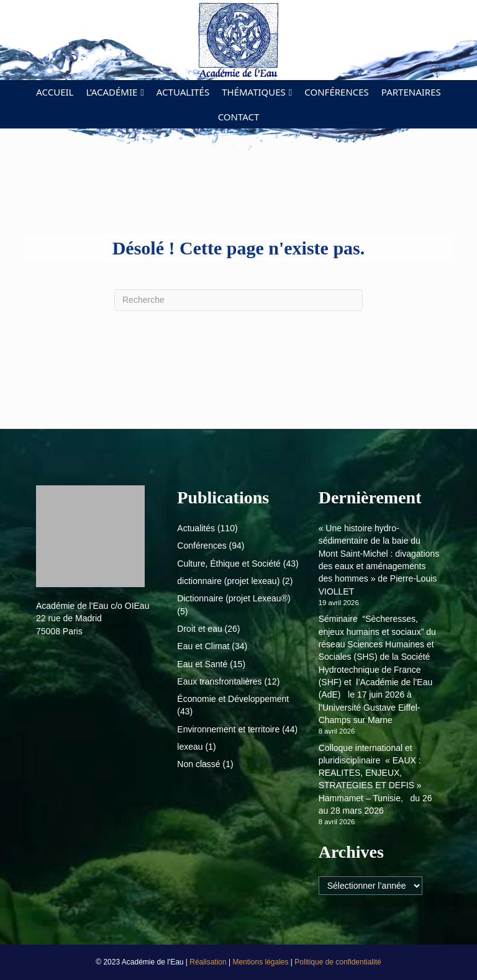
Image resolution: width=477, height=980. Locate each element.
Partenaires (411, 92)
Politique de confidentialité (338, 962)
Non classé (198, 764)
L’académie (111, 92)
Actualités (183, 92)
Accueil (55, 92)
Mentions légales (261, 962)
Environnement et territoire (228, 729)
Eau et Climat (203, 646)
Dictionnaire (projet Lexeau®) (234, 598)
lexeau (190, 747)
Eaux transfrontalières (219, 681)
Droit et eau (199, 629)
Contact (239, 117)
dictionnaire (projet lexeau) (228, 581)
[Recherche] (238, 300)
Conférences (337, 92)
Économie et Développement (233, 699)
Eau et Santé (202, 664)
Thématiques (254, 92)
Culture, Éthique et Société (229, 564)
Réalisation (209, 962)
